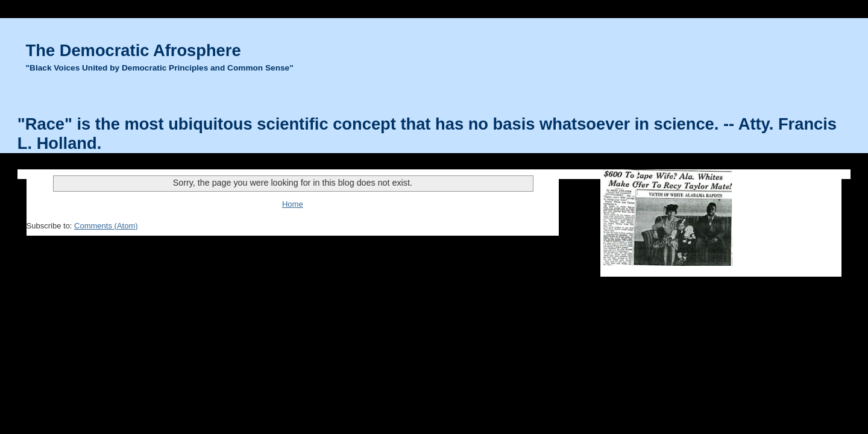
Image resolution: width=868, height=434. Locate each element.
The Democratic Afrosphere (134, 50)
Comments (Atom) (106, 226)
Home (293, 204)
